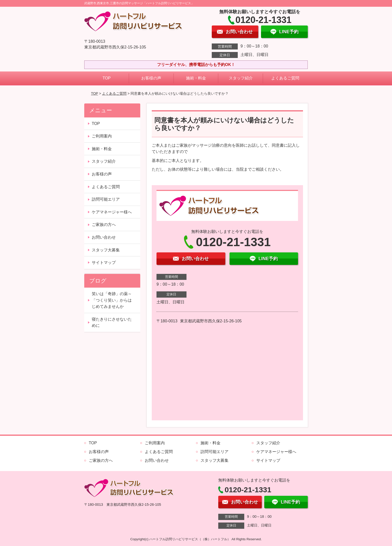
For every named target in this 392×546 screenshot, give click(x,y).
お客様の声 (151, 78)
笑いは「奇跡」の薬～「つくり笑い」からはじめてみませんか (112, 300)
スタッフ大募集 (106, 250)
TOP (107, 78)
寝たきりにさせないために (112, 322)
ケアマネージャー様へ (112, 212)
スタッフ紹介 (241, 78)
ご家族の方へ (104, 225)
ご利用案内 (102, 136)
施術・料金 (196, 78)
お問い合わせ (104, 237)
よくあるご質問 (285, 78)
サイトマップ (104, 263)
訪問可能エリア (106, 199)
